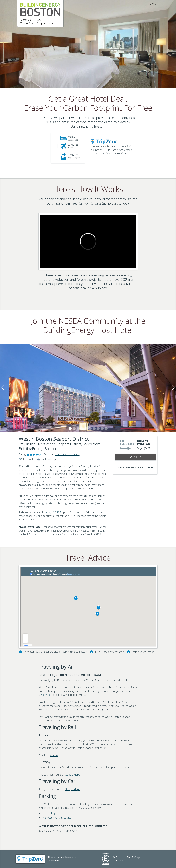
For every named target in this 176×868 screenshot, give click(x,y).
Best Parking (49, 813)
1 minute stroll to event (67, 454)
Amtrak (54, 755)
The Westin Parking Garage (57, 818)
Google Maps (72, 775)
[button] (153, 4)
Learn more (55, 860)
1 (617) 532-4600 (53, 512)
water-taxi (46, 695)
